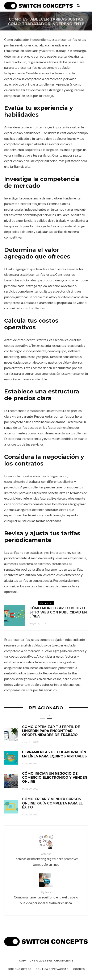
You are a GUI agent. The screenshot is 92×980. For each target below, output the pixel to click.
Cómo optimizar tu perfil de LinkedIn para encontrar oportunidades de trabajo (51, 732)
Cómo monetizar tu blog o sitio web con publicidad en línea (58, 613)
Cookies (79, 969)
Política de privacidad (52, 969)
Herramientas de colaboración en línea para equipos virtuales (54, 757)
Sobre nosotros (19, 969)
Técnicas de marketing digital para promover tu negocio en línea (46, 859)
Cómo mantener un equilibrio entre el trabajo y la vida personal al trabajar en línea (46, 898)
